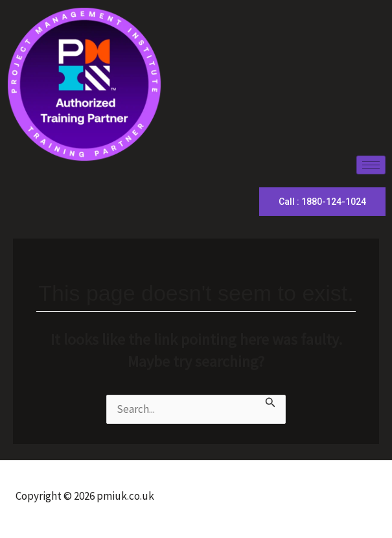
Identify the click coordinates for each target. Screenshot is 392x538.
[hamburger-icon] (371, 165)
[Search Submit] (271, 403)
